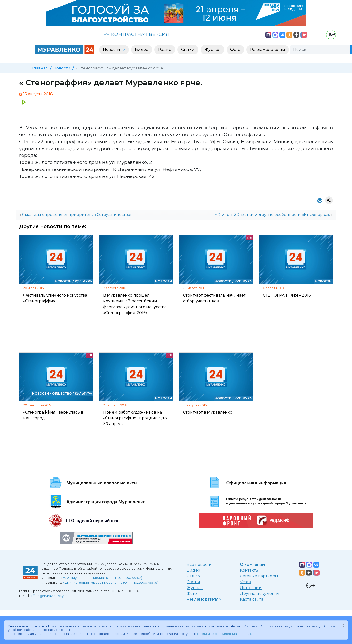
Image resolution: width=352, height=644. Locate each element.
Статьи (193, 582)
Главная (40, 68)
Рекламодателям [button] (268, 50)
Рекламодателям (204, 599)
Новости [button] (112, 50)
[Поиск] (320, 50)
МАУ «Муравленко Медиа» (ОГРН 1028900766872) (102, 578)
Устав (245, 582)
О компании (252, 564)
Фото (192, 594)
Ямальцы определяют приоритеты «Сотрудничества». (77, 215)
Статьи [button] (188, 50)
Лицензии (251, 588)
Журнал (195, 588)
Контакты (249, 570)
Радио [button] (165, 50)
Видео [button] (142, 50)
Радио (193, 576)
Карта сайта (252, 599)
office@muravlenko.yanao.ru (53, 596)
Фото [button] (235, 50)
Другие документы (260, 594)
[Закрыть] (344, 625)
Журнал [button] (212, 50)
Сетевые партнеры (259, 576)
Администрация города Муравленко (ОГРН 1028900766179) (111, 583)
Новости (62, 68)
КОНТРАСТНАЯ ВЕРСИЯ (136, 34)
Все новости (199, 564)
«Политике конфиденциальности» (224, 634)
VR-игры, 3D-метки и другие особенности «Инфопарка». (272, 215)
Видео (193, 570)
